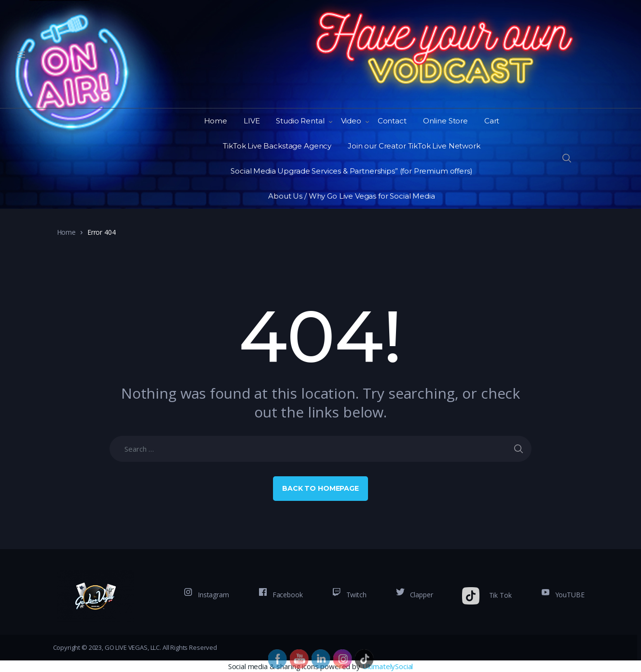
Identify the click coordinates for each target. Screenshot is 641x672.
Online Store (445, 121)
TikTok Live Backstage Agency (277, 146)
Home (216, 121)
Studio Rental (300, 121)
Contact (392, 121)
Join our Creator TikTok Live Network (414, 146)
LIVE (252, 121)
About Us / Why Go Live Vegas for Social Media (351, 196)
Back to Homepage (320, 488)
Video (351, 121)
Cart (492, 121)
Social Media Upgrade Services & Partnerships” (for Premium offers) (351, 171)
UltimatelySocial (388, 666)
